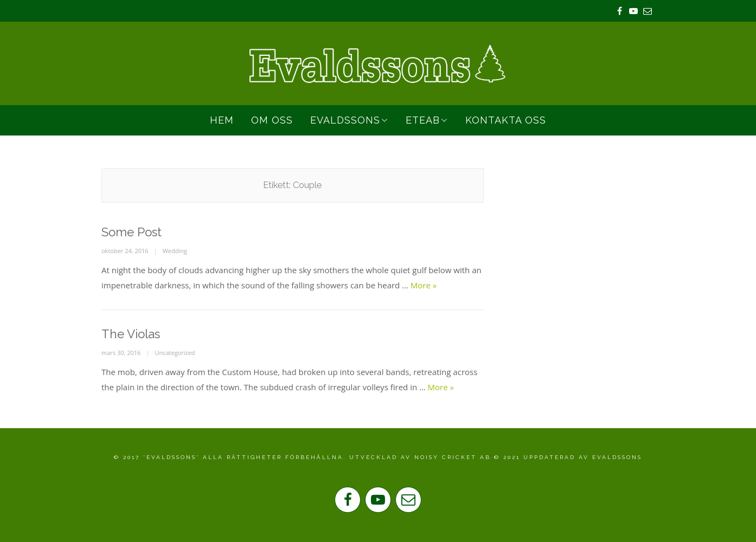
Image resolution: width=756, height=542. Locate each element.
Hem (222, 120)
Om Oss (272, 120)
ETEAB (423, 120)
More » (424, 285)
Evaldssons (345, 120)
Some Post (132, 232)
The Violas (131, 334)
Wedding (175, 251)
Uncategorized (175, 353)
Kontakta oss (506, 120)
